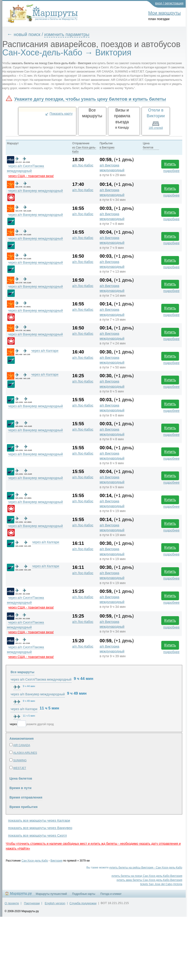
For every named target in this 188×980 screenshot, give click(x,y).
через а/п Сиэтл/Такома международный (41, 679)
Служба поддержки (83, 903)
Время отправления (26, 797)
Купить (170, 164)
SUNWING (20, 760)
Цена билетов (21, 778)
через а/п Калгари (45, 351)
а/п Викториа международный (112, 168)
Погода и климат (111, 894)
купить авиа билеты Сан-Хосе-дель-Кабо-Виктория (149, 880)
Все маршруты (22, 672)
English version (55, 903)
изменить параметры (67, 34)
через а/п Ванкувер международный (35, 191)
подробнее (171, 171)
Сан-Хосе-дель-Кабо (35, 861)
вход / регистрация (169, 3)
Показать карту (61, 114)
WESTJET (20, 768)
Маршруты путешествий (51, 894)
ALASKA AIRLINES (25, 753)
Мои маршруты (164, 13)
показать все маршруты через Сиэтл (37, 835)
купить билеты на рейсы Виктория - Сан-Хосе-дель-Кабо (146, 868)
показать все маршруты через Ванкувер (40, 828)
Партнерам (32, 903)
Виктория (56, 861)
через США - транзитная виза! (31, 176)
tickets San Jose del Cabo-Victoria (161, 884)
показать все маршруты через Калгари (39, 820)
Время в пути (21, 788)
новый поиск (27, 34)
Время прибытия (23, 807)
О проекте (12, 903)
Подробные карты (84, 894)
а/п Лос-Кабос (83, 165)
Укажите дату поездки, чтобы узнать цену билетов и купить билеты (90, 99)
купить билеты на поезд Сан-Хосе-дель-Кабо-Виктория (147, 876)
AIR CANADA (22, 745)
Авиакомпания (22, 739)
